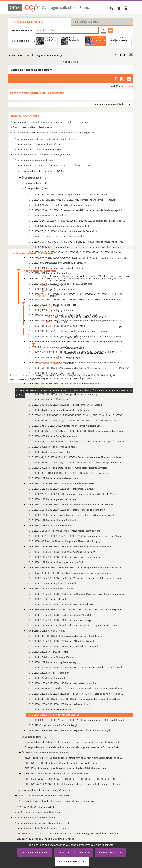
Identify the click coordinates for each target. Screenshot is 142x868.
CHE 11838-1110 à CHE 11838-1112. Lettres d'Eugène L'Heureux (61, 483)
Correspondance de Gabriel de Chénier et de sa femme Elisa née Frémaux (55, 165)
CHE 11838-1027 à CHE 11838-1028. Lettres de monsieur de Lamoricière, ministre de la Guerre (77, 320)
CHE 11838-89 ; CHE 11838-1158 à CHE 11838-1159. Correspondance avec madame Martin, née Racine (77, 568)
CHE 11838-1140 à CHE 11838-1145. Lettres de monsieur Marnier (61, 552)
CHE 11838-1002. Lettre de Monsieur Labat (50, 273)
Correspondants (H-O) (36, 188)
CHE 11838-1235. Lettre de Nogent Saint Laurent (53, 715)
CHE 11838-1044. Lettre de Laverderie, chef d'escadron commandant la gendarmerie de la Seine (77, 363)
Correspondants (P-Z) (36, 737)
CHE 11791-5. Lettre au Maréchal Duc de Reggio (53, 725)
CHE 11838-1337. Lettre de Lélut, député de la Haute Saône (59, 410)
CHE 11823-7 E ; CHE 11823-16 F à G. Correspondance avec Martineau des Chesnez (71, 573)
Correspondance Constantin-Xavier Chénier (40, 144)
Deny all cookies (73, 852)
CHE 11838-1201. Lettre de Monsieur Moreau (51, 657)
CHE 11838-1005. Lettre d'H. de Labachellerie (52, 289)
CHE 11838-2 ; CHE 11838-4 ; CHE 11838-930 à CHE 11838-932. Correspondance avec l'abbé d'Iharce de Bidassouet (77, 221)
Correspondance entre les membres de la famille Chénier (46, 139)
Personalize (111, 852)
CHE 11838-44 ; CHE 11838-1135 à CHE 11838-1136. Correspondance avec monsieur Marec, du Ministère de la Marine (77, 536)
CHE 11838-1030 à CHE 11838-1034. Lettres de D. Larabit (57, 326)
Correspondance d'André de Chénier (36, 160)
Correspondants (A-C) (36, 178)
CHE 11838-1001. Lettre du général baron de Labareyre (57, 268)
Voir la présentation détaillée (110, 104)
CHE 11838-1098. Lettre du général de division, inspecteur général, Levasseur (68, 468)
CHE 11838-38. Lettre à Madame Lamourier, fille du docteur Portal (63, 315)
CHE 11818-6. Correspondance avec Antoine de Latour (57, 347)
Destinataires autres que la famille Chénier (39, 812)
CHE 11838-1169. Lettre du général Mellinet (51, 589)
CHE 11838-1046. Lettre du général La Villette (52, 373)
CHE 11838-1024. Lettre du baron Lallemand (51, 310)
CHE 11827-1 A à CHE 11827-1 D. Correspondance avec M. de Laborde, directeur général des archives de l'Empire (77, 278)
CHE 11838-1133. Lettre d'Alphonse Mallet (50, 525)
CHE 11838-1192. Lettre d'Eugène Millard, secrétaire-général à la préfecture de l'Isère (73, 625)
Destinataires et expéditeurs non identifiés (47, 752)
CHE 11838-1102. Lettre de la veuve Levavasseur (53, 478)
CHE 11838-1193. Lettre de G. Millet (47, 631)
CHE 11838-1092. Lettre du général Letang (50, 452)
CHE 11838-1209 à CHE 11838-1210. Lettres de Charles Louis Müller (63, 683)
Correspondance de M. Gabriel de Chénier (42, 171)
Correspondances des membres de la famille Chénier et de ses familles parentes (54, 132)
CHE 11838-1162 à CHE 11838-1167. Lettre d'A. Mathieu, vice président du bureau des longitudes (77, 578)
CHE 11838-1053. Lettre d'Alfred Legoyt (48, 399)
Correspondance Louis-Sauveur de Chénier (39, 149)
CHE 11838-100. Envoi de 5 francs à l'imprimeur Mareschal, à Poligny (64, 541)
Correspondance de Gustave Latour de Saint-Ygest (43, 823)
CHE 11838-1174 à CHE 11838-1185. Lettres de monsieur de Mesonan (64, 604)
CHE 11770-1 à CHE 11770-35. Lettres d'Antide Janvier (56, 236)
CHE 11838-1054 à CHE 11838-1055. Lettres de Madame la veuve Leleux (65, 405)
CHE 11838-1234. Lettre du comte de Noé (49, 709)
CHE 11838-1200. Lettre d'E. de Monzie (48, 652)
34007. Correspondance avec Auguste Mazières (45, 796)
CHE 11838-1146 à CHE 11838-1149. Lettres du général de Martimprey (64, 557)
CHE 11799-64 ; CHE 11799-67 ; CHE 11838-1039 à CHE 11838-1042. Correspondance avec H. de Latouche (77, 342)
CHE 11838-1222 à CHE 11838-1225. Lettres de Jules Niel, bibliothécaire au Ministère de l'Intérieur (77, 694)
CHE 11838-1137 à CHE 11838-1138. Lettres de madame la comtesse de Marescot (70, 546)
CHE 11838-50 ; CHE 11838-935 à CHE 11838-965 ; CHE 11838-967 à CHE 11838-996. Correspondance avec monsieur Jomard (77, 252)
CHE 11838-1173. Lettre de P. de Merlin (48, 599)
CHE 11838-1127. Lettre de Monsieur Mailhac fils (53, 520)
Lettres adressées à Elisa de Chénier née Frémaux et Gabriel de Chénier (57, 801)
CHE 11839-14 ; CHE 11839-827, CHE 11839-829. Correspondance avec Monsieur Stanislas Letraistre (77, 457)
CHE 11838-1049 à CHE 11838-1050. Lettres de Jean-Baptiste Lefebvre (64, 384)
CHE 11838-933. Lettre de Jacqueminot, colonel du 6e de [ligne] (61, 226)
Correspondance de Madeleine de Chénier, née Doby (44, 155)
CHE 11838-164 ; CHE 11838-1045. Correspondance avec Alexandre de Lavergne (69, 368)
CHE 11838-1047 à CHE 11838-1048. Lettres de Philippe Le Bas (60, 378)
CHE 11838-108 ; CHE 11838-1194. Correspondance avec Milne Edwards (65, 636)
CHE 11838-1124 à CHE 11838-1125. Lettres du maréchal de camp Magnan (67, 510)
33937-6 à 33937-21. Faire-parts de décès (37, 807)
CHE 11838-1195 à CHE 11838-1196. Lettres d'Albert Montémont (61, 641)
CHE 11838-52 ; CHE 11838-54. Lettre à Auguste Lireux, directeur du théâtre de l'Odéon (73, 494)
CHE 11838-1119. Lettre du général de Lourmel (52, 499)
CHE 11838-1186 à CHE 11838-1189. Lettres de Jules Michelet (60, 615)
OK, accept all (34, 852)
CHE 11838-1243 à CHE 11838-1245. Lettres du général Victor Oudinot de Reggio (70, 730)
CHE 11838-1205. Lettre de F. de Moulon (49, 673)
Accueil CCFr (15, 55)
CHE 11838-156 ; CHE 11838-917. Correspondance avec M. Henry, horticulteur (68, 194)
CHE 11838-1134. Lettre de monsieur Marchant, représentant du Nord (64, 531)
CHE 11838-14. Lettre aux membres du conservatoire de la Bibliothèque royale (65, 768)
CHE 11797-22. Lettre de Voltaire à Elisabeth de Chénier (45, 839)
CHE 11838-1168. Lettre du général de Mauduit (52, 583)
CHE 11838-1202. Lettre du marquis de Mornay (52, 662)
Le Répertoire (88, 22)
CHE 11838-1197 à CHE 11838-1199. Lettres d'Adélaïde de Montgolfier (64, 646)
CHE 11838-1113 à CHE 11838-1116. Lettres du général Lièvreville (62, 489)
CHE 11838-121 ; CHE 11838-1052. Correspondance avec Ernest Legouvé (66, 394)
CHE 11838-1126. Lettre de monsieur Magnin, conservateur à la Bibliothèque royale (72, 515)
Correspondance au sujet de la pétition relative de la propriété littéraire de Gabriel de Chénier (73, 747)
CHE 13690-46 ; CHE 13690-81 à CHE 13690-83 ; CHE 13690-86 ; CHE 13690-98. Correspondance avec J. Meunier (77, 610)
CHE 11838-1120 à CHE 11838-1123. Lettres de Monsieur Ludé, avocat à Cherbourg (71, 504)
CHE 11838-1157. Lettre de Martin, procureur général (56, 562)
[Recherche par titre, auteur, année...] (67, 30)
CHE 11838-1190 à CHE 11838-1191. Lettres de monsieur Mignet (61, 620)
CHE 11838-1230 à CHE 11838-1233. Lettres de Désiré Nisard (59, 704)
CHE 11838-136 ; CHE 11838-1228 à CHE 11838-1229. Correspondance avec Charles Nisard (75, 699)
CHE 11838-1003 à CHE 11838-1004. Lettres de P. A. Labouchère (61, 284)
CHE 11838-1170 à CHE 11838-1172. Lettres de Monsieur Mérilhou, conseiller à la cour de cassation (77, 594)
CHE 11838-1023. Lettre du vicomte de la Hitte (52, 305)
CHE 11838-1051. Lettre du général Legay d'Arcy (53, 389)
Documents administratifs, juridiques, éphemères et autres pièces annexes (52, 122)
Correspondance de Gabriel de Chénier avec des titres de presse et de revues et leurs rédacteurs (73, 742)
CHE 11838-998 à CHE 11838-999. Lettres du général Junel (58, 263)
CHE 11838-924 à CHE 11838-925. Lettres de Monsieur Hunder (60, 205)
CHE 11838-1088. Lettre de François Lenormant (53, 436)
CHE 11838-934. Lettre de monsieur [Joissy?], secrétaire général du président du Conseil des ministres (77, 247)
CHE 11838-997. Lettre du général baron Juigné (53, 257)
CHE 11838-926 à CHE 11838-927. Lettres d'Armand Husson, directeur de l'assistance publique (77, 210)
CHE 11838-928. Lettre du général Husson (50, 215)
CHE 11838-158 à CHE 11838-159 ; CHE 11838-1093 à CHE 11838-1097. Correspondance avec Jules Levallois (77, 462)
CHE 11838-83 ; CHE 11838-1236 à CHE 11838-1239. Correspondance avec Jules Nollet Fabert (76, 720)
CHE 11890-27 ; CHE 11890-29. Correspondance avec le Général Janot (64, 231)
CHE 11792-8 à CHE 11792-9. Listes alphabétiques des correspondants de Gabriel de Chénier (72, 784)
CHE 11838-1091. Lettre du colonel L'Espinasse (52, 447)
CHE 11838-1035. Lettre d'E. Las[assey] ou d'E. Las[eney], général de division (68, 331)
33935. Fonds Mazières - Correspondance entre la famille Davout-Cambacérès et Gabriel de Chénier (75, 758)
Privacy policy (72, 861)
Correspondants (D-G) (36, 183)
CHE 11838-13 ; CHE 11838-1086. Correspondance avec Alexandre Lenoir (66, 426)
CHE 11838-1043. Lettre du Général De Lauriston (53, 357)
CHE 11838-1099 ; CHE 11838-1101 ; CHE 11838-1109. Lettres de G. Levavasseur (69, 473)
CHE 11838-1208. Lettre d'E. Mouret (47, 678)
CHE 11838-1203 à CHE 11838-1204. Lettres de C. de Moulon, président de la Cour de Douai (75, 667)
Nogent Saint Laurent (47, 55)
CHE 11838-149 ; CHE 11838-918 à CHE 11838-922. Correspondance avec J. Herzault (72, 200)
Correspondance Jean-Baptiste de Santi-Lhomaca (43, 828)
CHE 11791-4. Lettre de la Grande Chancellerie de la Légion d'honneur (61, 763)
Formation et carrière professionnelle (32, 127)
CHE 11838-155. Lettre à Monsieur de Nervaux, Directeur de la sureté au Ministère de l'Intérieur (77, 688)
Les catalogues (28, 22)
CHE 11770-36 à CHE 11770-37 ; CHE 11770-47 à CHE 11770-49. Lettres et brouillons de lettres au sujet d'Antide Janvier (77, 242)
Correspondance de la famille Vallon (36, 818)
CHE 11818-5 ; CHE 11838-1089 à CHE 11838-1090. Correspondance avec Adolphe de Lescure (76, 441)
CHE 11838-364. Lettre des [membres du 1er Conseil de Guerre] (57, 773)
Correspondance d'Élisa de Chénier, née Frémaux (46, 790)
